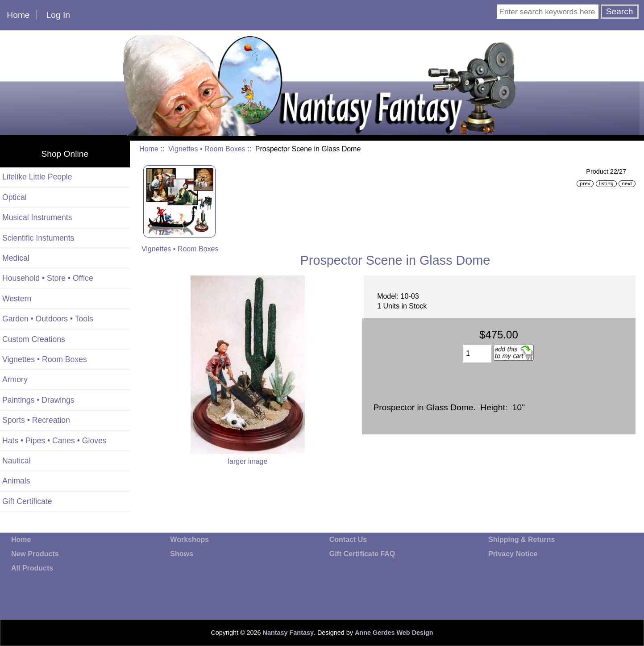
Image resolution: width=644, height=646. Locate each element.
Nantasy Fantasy (288, 633)
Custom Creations (34, 339)
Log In (58, 15)
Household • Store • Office (48, 278)
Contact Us (348, 540)
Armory (15, 379)
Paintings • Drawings (38, 400)
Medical (16, 258)
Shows (182, 554)
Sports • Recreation (36, 420)
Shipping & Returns (521, 540)
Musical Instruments (37, 217)
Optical (15, 197)
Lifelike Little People (37, 177)
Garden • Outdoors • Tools (48, 319)
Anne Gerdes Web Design (394, 633)
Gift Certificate (27, 501)
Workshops (189, 540)
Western (17, 299)
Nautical (17, 461)
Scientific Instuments (38, 238)
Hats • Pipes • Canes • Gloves (54, 441)
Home (18, 15)
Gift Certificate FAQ (362, 554)
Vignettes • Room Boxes (207, 149)
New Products (35, 554)
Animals (16, 481)
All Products (32, 568)
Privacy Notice (513, 554)
